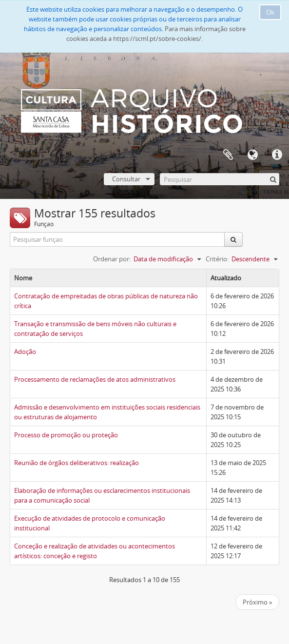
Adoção (25, 351)
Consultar (126, 179)
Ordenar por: (112, 259)
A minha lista (228, 155)
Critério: (217, 259)
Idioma (252, 155)
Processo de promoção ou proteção (66, 435)
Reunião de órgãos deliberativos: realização (77, 463)
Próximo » (257, 602)
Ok (270, 12)
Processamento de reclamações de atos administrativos (95, 379)
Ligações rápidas (277, 155)
